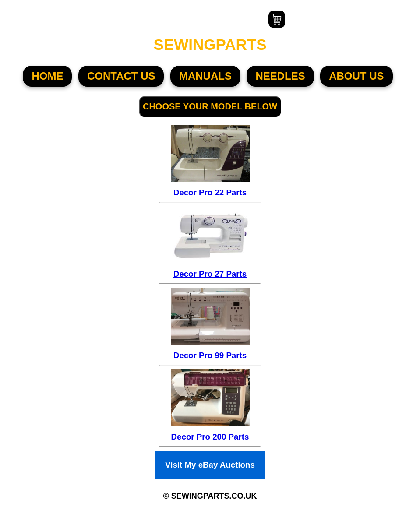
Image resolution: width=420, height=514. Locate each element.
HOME (47, 76)
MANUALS (205, 76)
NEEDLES (280, 76)
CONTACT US (121, 76)
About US (356, 76)
